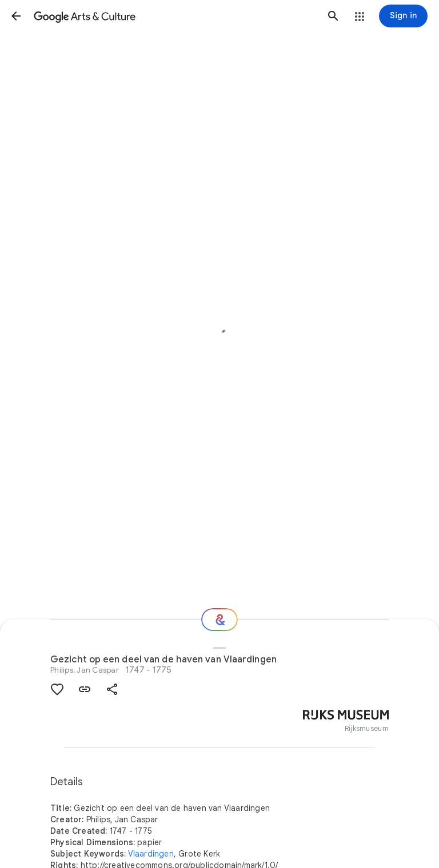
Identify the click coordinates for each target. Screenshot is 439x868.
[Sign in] (403, 16)
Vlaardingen (151, 854)
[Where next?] (219, 620)
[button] (16, 16)
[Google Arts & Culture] (175, 16)
